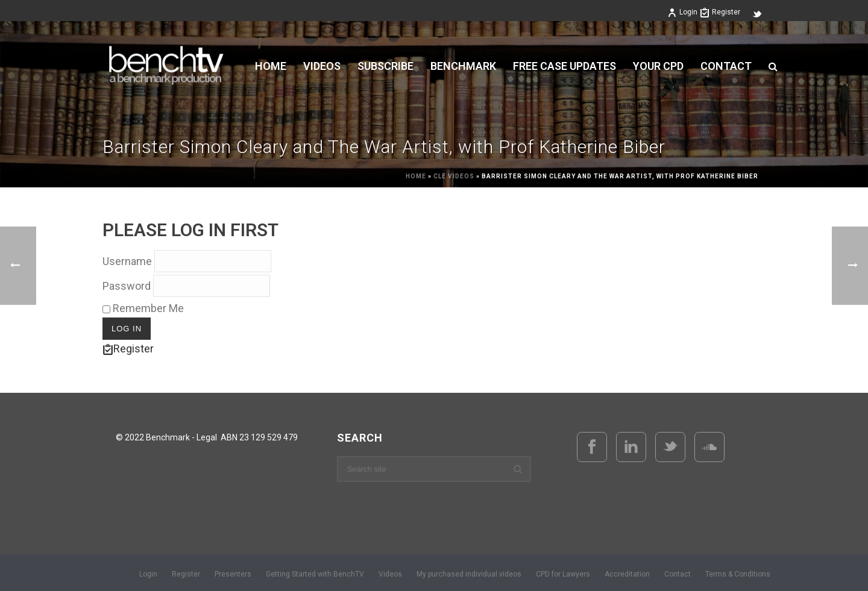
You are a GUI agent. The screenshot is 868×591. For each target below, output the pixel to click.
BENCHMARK (463, 66)
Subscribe (385, 66)
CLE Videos (454, 176)
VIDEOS (322, 66)
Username (127, 261)
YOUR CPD (658, 66)
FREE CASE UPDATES (565, 66)
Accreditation (627, 574)
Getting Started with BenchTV (315, 574)
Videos (390, 574)
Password (127, 286)
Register (720, 12)
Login (682, 12)
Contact (726, 66)
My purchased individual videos (469, 574)
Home (271, 66)
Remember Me (143, 308)
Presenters (233, 574)
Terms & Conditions (738, 574)
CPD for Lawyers (563, 574)
